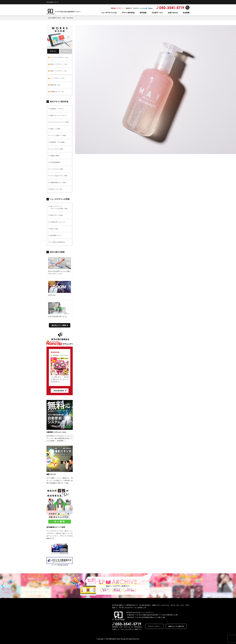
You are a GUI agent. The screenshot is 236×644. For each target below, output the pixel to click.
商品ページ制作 (55, 129)
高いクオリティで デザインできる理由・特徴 (59, 207)
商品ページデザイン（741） (59, 64)
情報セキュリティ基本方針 (176, 626)
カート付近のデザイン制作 (59, 176)
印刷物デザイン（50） (57, 92)
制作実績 (143, 13)
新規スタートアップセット (59, 115)
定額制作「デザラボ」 (57, 109)
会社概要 (186, 13)
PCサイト (53, 51)
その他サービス (157, 13)
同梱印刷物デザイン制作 (58, 183)
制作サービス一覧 (56, 189)
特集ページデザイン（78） (59, 71)
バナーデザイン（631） (58, 78)
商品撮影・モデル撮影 (57, 142)
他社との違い (55, 229)
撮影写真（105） (56, 85)
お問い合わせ (173, 13)
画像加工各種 (55, 156)
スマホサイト (66, 51)
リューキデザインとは (109, 13)
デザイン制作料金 (128, 13)
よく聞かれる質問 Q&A (58, 242)
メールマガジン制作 (57, 169)
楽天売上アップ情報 (59, 325)
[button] (3, 586)
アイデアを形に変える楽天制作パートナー (68, 12)
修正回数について (56, 235)
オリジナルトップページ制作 (60, 122)
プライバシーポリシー (154, 626)
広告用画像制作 (55, 162)
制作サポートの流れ (57, 215)
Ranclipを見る (59, 391)
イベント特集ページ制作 (58, 136)
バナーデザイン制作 (57, 149)
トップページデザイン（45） (60, 57)
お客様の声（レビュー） (58, 222)
